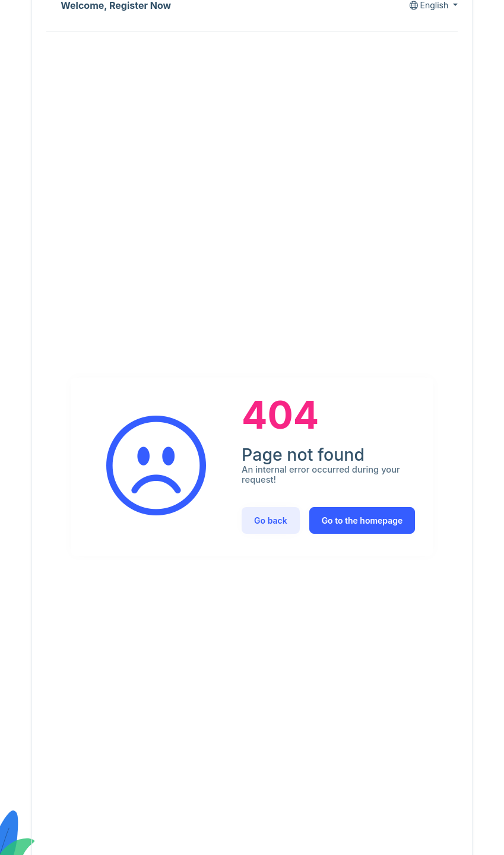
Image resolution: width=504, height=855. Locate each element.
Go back (271, 520)
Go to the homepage (362, 520)
